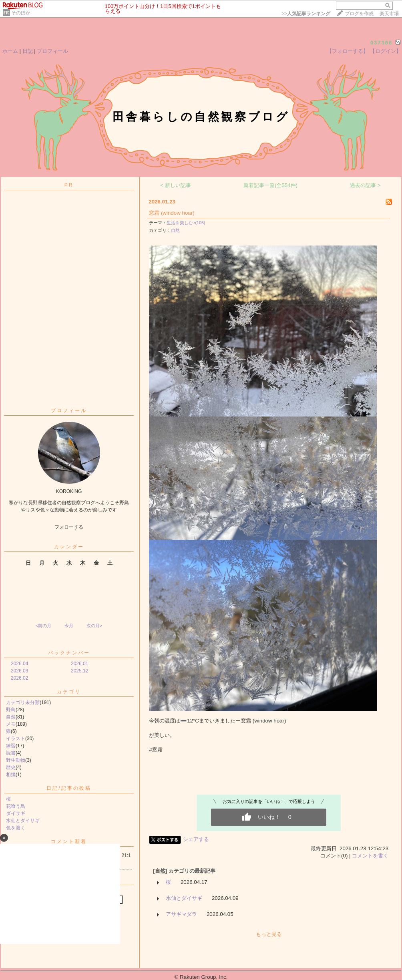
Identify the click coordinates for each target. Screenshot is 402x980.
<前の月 (43, 626)
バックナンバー (69, 653)
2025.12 (79, 671)
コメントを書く (370, 856)
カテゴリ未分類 (23, 702)
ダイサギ (16, 813)
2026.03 (19, 671)
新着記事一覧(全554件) (270, 185)
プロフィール (52, 51)
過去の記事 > (365, 185)
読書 (11, 753)
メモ (11, 724)
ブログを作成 (359, 14)
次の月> (94, 626)
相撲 (11, 775)
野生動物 (16, 760)
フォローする (69, 527)
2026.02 (19, 678)
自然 (11, 717)
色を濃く (16, 828)
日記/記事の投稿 (69, 788)
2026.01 (79, 664)
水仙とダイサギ (23, 821)
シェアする (196, 839)
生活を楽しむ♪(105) (186, 223)
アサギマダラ (181, 914)
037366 (381, 43)
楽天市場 (389, 14)
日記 (28, 51)
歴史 (11, 767)
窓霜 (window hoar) (172, 213)
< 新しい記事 (176, 185)
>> (306, 14)
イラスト (16, 739)
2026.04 (19, 664)
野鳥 (11, 710)
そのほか (21, 13)
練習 (11, 746)
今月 (69, 626)
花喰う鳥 (16, 806)
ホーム (10, 51)
